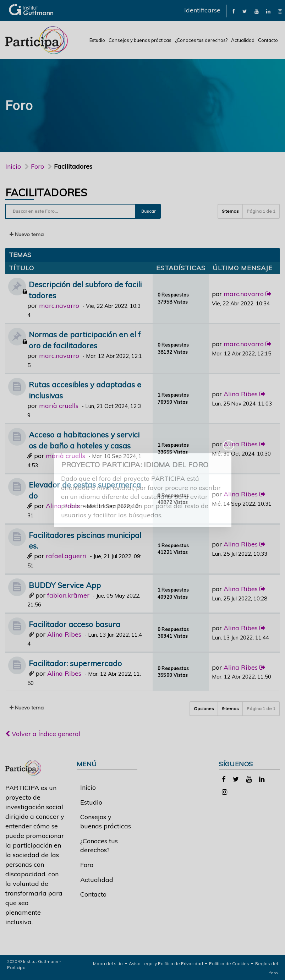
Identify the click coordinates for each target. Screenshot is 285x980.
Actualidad (243, 40)
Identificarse (202, 10)
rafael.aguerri (66, 556)
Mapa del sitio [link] (108, 963)
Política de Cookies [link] (229, 963)
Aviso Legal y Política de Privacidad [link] (166, 963)
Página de (261, 211)
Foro (87, 865)
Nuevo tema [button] (27, 234)
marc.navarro (59, 306)
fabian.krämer (68, 595)
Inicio (13, 166)
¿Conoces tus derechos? (201, 40)
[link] (234, 11)
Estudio (97, 40)
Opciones (204, 709)
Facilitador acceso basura (75, 624)
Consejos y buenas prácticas (140, 40)
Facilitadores (46, 192)
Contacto (268, 40)
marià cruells (59, 406)
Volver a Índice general (43, 734)
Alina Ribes (241, 394)
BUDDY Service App (65, 585)
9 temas (230, 211)
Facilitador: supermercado (75, 663)
